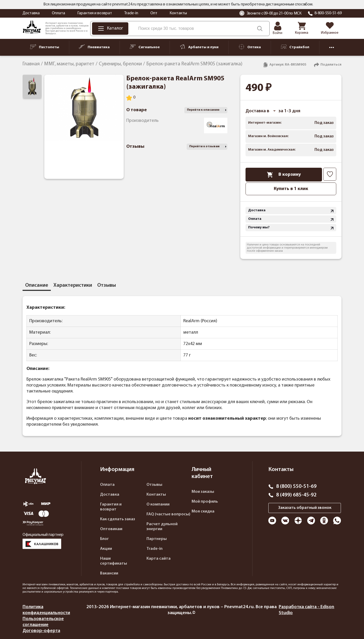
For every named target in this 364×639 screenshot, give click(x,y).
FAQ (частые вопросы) (168, 514)
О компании (158, 504)
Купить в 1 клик (291, 189)
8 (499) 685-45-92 (296, 495)
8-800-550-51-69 (328, 13)
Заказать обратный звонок (305, 508)
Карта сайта (159, 559)
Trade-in (131, 13)
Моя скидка (203, 511)
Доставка (31, 13)
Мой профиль (205, 502)
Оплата (58, 13)
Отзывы (154, 485)
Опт (154, 13)
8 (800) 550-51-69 (296, 487)
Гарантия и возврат (95, 13)
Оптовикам (111, 529)
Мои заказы (203, 492)
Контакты (178, 13)
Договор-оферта (41, 631)
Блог (104, 539)
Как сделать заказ (118, 519)
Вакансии (109, 573)
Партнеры (157, 539)
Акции (106, 549)
